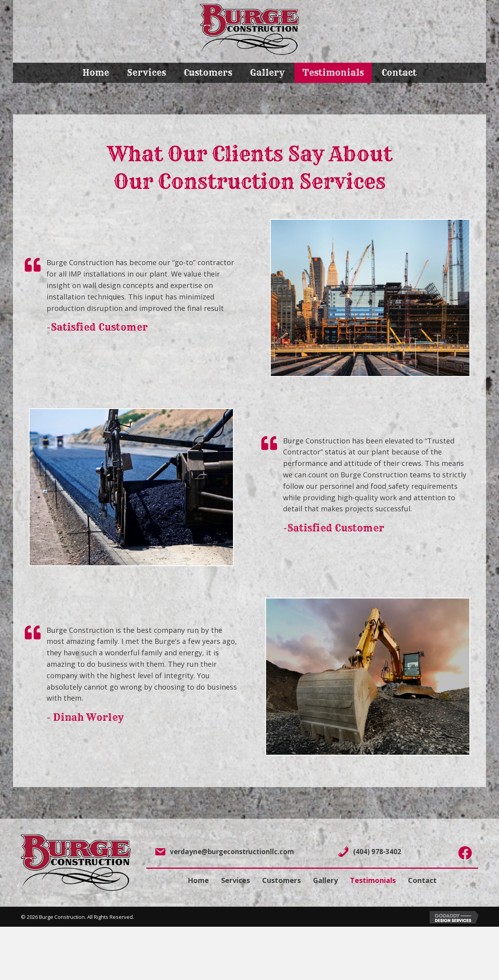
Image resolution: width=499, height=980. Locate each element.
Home (198, 880)
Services (236, 880)
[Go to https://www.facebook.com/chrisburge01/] (465, 853)
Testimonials (373, 880)
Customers (281, 880)
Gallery (325, 880)
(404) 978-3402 (377, 852)
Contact (422, 880)
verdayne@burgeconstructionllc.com (232, 852)
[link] (96, 73)
